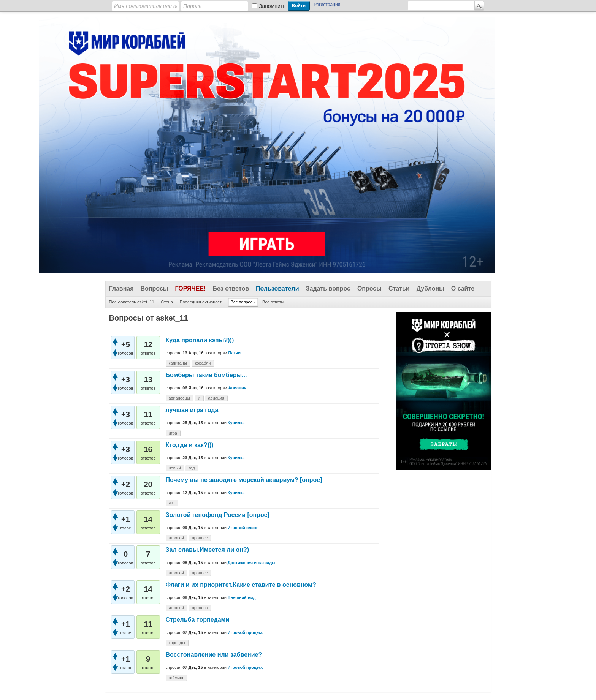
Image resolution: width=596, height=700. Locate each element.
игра (173, 433)
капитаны (178, 363)
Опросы (369, 288)
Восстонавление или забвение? (214, 655)
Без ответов (231, 288)
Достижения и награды (252, 563)
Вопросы (155, 288)
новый (175, 468)
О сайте (463, 288)
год (192, 468)
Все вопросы (243, 302)
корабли (203, 363)
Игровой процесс (246, 632)
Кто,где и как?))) (190, 445)
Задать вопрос (328, 288)
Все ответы (273, 302)
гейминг (176, 678)
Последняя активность (202, 302)
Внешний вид (242, 597)
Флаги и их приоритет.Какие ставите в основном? (241, 585)
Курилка (236, 423)
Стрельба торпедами (198, 620)
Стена (167, 302)
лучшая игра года (192, 410)
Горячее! (190, 288)
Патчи (235, 353)
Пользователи (277, 288)
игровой (176, 538)
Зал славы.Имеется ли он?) (208, 550)
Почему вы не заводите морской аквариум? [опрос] (244, 480)
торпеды (177, 643)
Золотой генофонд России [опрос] (218, 515)
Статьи (399, 288)
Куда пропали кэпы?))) (200, 340)
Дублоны (430, 288)
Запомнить (272, 6)
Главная (121, 288)
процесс (200, 538)
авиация (216, 398)
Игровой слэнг (243, 528)
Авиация (238, 388)
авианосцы (179, 398)
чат (172, 503)
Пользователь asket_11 (132, 302)
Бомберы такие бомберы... (206, 375)
